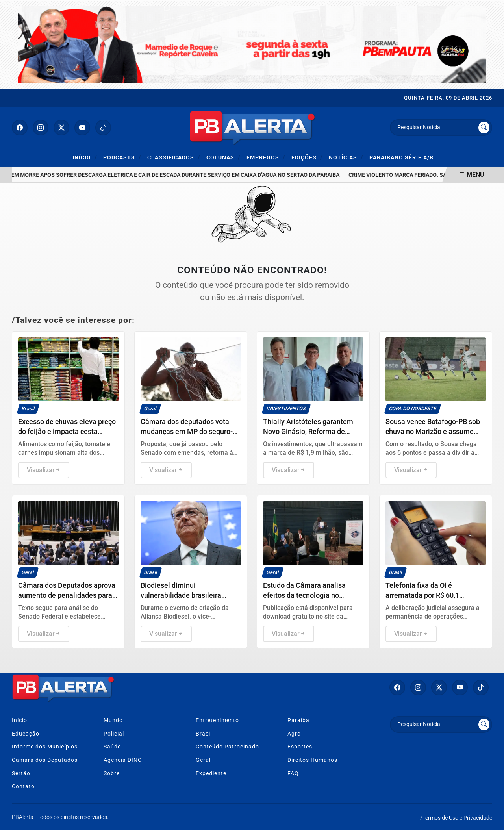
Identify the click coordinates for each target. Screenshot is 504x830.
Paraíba (298, 720)
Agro (294, 734)
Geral (203, 760)
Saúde (112, 747)
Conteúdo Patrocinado (227, 747)
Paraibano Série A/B (401, 158)
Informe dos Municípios (45, 747)
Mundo (113, 720)
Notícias (346, 157)
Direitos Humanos (312, 760)
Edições (307, 157)
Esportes (300, 747)
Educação (26, 734)
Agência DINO (123, 760)
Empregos (266, 157)
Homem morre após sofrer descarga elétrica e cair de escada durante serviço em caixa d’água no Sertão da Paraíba (175, 175)
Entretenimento (217, 720)
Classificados (174, 157)
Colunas (223, 157)
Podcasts (122, 157)
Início (85, 157)
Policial (114, 734)
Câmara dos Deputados (45, 760)
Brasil (204, 734)
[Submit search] (484, 128)
